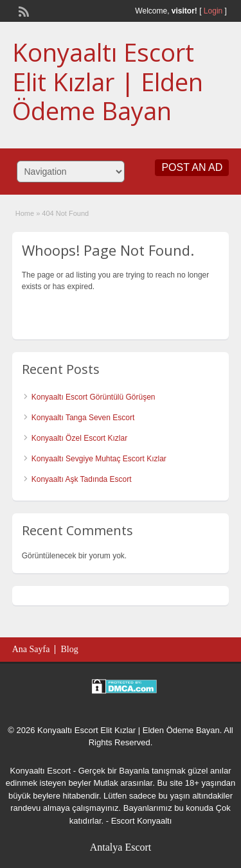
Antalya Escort (121, 847)
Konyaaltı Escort (41, 771)
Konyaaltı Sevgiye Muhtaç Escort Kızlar (99, 459)
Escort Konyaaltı (142, 821)
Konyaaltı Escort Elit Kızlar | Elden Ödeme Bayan (108, 81)
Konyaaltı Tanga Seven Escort (83, 418)
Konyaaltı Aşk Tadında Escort (82, 479)
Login (213, 11)
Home (25, 213)
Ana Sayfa (31, 649)
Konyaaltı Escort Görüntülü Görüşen (94, 397)
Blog (69, 649)
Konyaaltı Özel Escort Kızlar (79, 438)
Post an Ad (192, 167)
